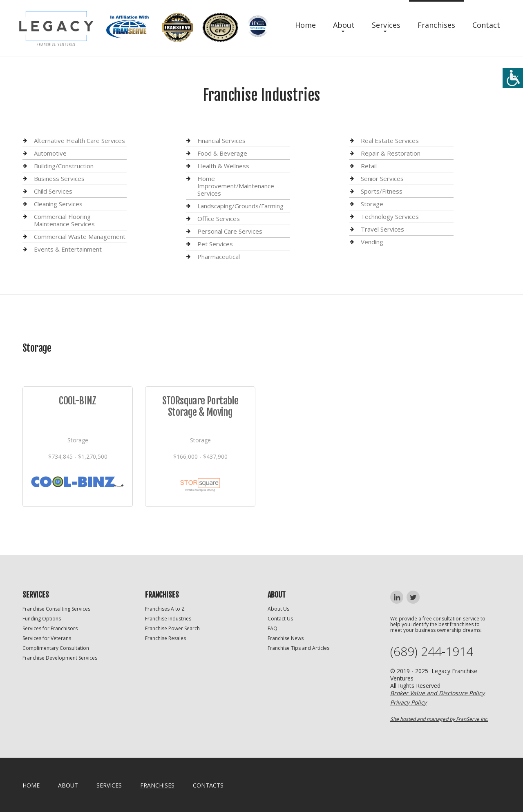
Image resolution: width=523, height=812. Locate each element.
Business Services (59, 178)
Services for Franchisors (50, 628)
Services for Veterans (47, 638)
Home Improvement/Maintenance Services (236, 186)
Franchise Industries (168, 619)
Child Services (53, 191)
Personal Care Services (230, 231)
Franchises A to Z (165, 609)
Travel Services (382, 229)
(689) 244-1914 (432, 651)
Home (305, 25)
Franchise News (286, 638)
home (31, 785)
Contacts (208, 785)
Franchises (436, 25)
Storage (372, 204)
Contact (486, 25)
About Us (278, 609)
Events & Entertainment (68, 249)
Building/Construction (64, 166)
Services (386, 25)
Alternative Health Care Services (79, 141)
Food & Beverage (222, 153)
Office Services (219, 219)
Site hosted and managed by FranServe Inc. (439, 719)
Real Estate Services (390, 141)
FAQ (273, 628)
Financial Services (221, 141)
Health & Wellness (223, 166)
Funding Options (42, 619)
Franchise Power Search (172, 628)
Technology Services (390, 216)
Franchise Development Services (60, 658)
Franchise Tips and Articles (298, 648)
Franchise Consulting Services (56, 609)
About (344, 25)
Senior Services (382, 178)
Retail (369, 166)
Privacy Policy (408, 702)
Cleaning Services (58, 204)
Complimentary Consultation (56, 648)
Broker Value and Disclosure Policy (437, 693)
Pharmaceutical (219, 257)
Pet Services (215, 244)
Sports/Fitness (382, 191)
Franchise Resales (165, 638)
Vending (372, 242)
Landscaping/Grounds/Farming (240, 206)
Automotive (50, 153)
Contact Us (280, 619)
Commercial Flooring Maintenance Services (64, 220)
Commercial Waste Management (80, 236)
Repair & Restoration (391, 153)
